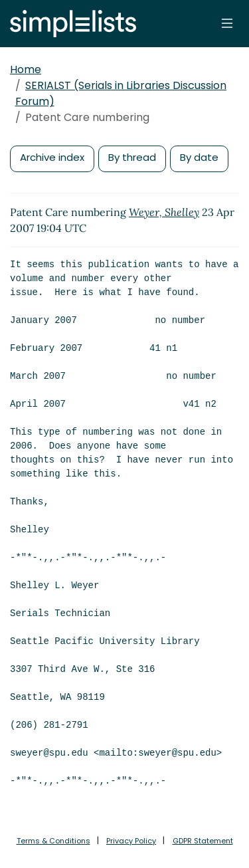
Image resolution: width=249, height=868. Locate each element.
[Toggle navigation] (227, 23)
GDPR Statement (203, 841)
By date (199, 157)
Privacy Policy (131, 841)
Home (26, 69)
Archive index (52, 157)
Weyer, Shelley (164, 212)
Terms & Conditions (53, 841)
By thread (132, 157)
